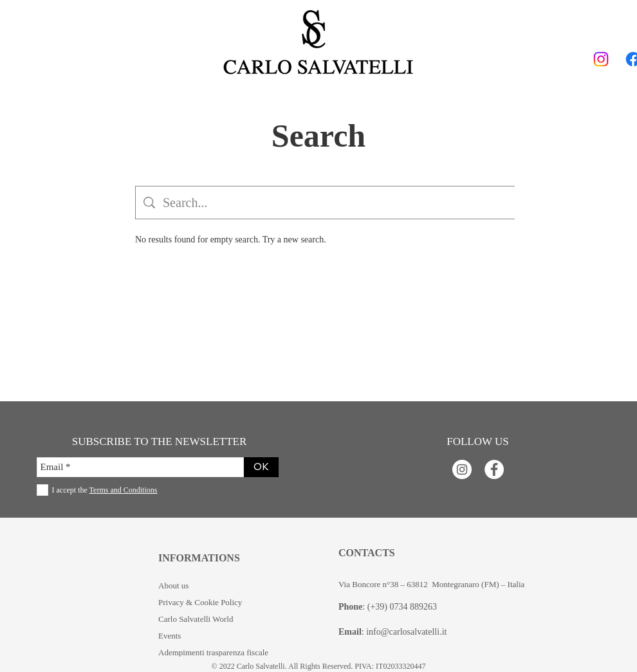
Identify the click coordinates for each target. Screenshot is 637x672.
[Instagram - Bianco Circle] (462, 469)
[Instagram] (601, 59)
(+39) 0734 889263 (402, 607)
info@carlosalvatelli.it (406, 632)
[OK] (261, 467)
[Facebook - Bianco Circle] (494, 469)
